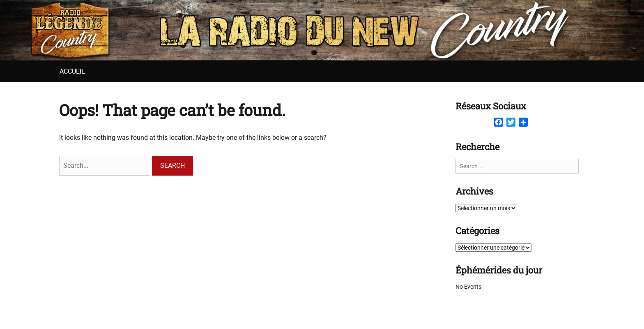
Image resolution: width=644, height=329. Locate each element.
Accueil (72, 71)
